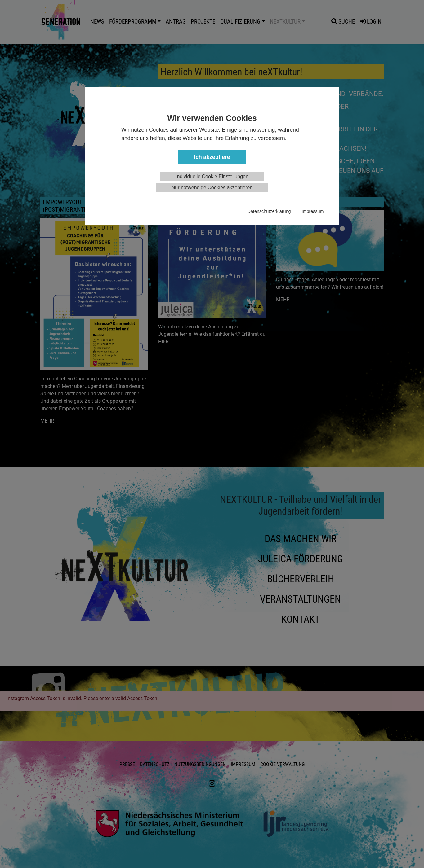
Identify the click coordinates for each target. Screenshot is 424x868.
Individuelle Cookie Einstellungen (212, 176)
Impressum (312, 211)
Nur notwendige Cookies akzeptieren (212, 188)
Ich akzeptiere (212, 157)
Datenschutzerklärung (269, 211)
